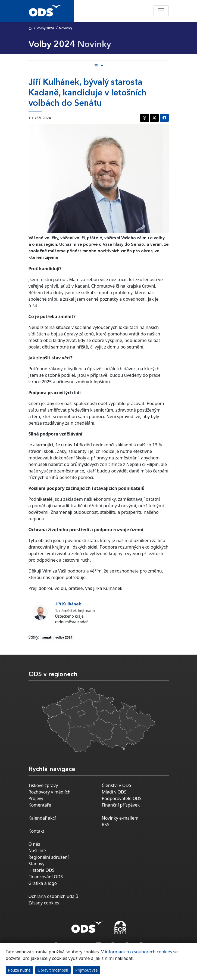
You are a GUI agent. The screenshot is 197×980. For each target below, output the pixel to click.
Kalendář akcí (42, 818)
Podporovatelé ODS (122, 798)
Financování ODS (46, 877)
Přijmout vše (86, 970)
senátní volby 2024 (57, 637)
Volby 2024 (45, 28)
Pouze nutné (19, 970)
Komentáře (40, 805)
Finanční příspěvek (121, 805)
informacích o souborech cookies (138, 952)
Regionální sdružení (49, 857)
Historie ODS (42, 870)
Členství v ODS (117, 785)
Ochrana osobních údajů (54, 896)
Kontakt (37, 831)
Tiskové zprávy (43, 785)
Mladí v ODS (114, 792)
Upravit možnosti (53, 970)
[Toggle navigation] (161, 11)
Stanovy (37, 864)
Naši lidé (37, 851)
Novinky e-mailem (120, 818)
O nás (34, 844)
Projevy (36, 798)
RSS (106, 825)
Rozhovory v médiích (50, 792)
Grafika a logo (43, 883)
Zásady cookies (44, 903)
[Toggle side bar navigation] (99, 66)
